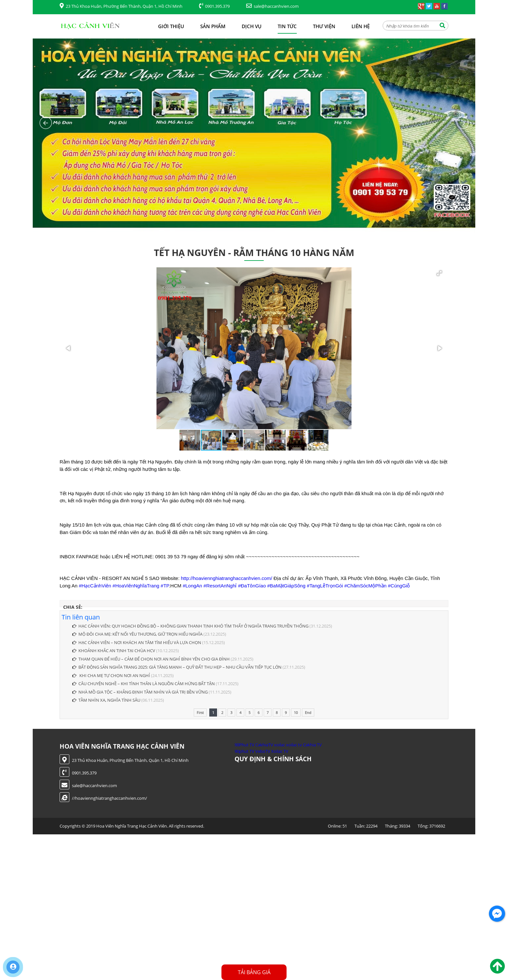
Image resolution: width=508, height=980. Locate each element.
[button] (439, 273)
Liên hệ (361, 26)
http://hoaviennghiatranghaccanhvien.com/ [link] (226, 578)
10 (296, 713)
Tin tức (287, 26)
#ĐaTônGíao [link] (252, 586)
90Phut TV (244, 745)
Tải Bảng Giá (254, 972)
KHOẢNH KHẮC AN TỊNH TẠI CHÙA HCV (114, 651)
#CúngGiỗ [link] (399, 586)
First (200, 713)
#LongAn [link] (192, 586)
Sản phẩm (213, 26)
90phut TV (244, 751)
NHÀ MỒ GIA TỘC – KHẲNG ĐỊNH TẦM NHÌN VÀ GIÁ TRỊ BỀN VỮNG (140, 692)
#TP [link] (165, 586)
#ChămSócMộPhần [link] (365, 586)
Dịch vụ (252, 26)
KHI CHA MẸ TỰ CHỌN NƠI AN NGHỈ (111, 675)
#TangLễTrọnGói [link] (325, 586)
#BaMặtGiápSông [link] (286, 586)
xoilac (280, 745)
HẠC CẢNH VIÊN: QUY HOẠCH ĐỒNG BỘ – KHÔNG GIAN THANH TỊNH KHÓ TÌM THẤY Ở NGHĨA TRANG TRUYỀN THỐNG (190, 626)
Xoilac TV (280, 751)
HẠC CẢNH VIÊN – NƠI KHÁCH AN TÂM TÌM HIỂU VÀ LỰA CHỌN (137, 642)
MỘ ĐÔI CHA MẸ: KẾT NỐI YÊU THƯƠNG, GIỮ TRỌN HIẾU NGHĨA (137, 634)
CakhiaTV (264, 745)
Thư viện (324, 26)
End (308, 713)
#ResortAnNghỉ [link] (220, 586)
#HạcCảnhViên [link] (95, 586)
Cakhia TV (312, 745)
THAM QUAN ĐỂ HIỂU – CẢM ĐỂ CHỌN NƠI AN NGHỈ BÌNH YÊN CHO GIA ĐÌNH (151, 659)
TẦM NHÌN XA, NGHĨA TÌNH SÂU (106, 700)
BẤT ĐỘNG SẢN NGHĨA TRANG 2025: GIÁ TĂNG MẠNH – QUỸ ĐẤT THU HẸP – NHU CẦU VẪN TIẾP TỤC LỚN (177, 667)
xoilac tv (294, 745)
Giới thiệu (171, 26)
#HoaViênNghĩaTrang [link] (136, 586)
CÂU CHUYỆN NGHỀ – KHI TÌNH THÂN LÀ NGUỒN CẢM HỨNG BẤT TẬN (144, 684)
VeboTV (263, 751)
